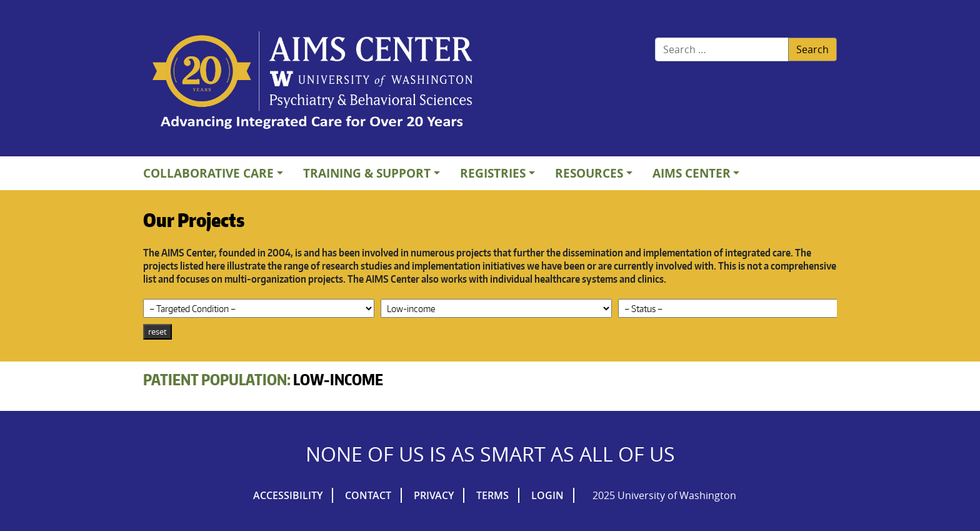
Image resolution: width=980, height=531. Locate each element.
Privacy (434, 495)
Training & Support (367, 173)
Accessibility (288, 495)
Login (547, 495)
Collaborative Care (208, 173)
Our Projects (194, 220)
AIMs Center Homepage (312, 81)
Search (812, 49)
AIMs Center (692, 173)
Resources (589, 173)
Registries (493, 173)
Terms (492, 495)
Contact (368, 495)
